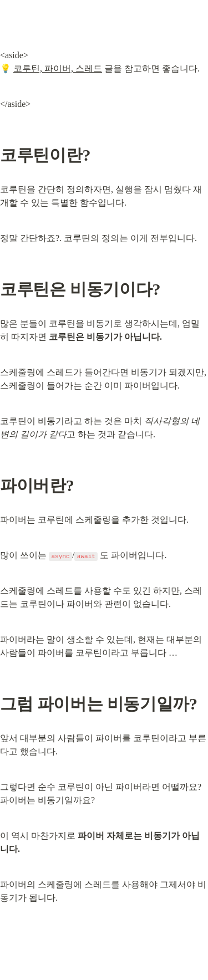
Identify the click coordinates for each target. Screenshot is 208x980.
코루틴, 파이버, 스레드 (58, 68)
